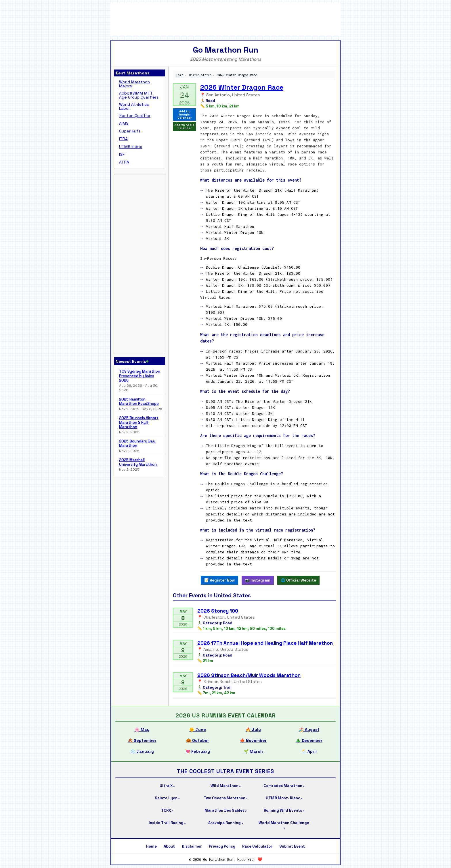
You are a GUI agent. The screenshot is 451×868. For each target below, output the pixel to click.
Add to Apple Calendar (185, 126)
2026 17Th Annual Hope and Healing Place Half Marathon (265, 643)
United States (200, 75)
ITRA (123, 139)
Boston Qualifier (135, 116)
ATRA (124, 162)
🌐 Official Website (298, 580)
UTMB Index (131, 147)
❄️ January (142, 751)
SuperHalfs (130, 131)
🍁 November (253, 740)
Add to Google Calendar (185, 114)
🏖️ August (309, 730)
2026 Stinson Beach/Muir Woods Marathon (249, 675)
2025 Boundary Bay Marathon (137, 443)
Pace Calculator (257, 846)
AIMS (124, 123)
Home (180, 75)
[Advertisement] (225, 19)
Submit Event (292, 846)
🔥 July (253, 730)
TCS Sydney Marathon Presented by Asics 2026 (140, 376)
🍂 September (142, 740)
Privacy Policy (222, 846)
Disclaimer (192, 846)
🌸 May (142, 730)
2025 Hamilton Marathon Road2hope (139, 402)
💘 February (198, 751)
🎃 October (198, 740)
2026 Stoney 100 (218, 611)
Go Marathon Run (226, 50)
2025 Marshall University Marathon (138, 462)
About (169, 846)
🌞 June (198, 730)
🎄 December (309, 740)
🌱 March (253, 751)
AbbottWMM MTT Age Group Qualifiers (139, 95)
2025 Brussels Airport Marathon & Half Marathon (139, 423)
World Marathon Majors (134, 84)
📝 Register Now (219, 580)
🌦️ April (309, 751)
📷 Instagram (258, 580)
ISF (122, 154)
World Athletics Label (134, 106)
